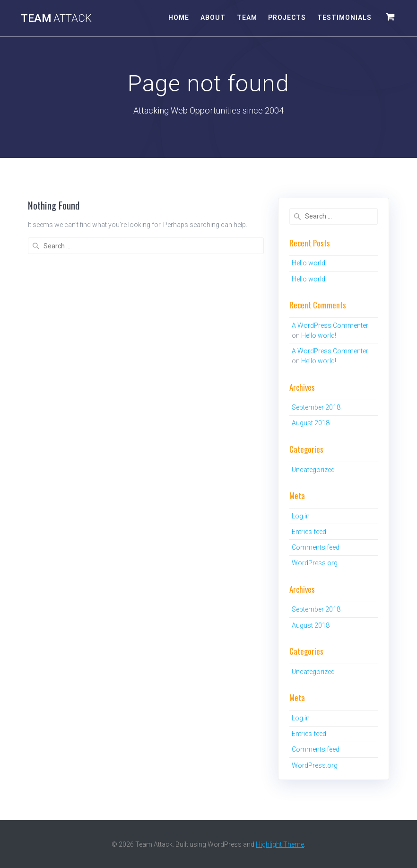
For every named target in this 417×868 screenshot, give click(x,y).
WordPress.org (315, 563)
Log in (301, 516)
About (213, 18)
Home (179, 18)
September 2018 (316, 407)
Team (56, 18)
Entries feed (309, 532)
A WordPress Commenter (330, 325)
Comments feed (316, 547)
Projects (287, 18)
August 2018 (311, 423)
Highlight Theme (280, 844)
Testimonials (344, 18)
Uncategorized (313, 470)
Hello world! (309, 263)
